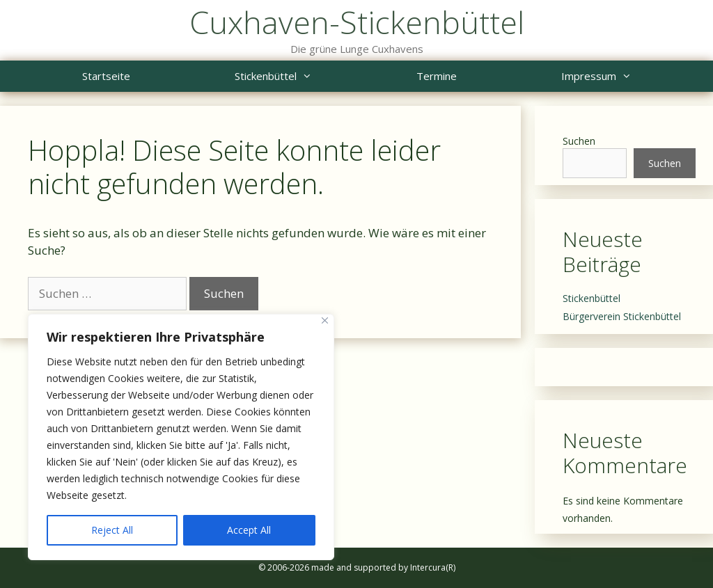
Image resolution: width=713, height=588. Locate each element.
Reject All (112, 530)
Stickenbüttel (299, 76)
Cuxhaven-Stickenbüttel (357, 22)
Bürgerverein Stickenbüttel (622, 316)
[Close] (325, 320)
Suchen (579, 141)
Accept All (249, 530)
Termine (437, 76)
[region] (181, 437)
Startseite (106, 76)
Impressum (622, 76)
